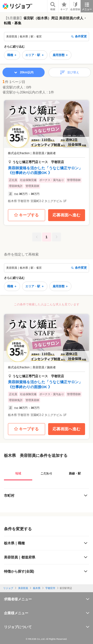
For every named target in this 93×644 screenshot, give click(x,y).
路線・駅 (75, 473)
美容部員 (23, 588)
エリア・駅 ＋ (35, 55)
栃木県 (37, 588)
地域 (18, 473)
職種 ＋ (12, 55)
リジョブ (8, 588)
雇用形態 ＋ (60, 55)
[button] (46, 153)
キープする (26, 215)
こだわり (46, 473)
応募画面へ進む (66, 215)
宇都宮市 (50, 588)
